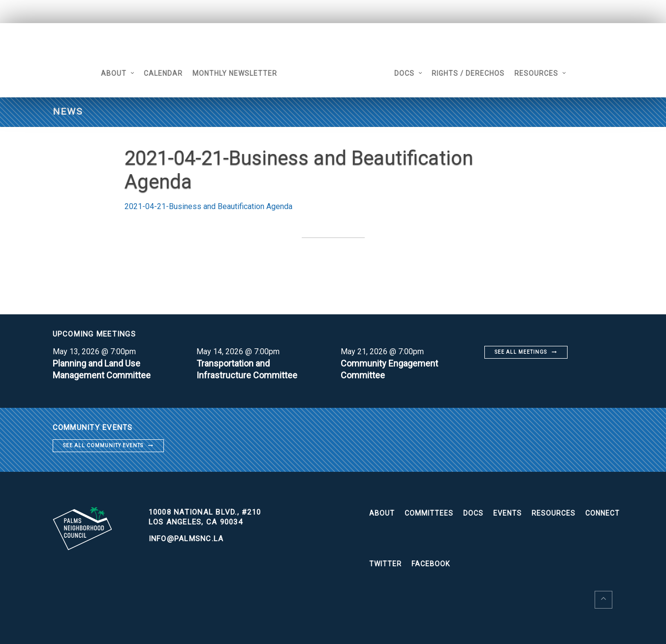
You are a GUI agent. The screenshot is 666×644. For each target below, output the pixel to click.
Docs (404, 73)
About (114, 73)
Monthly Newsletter (235, 73)
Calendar (163, 73)
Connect (603, 513)
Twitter (385, 564)
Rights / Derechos (468, 73)
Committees (429, 513)
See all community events (103, 445)
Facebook (431, 564)
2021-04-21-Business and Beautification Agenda (208, 206)
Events (507, 513)
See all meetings (521, 352)
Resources (536, 73)
